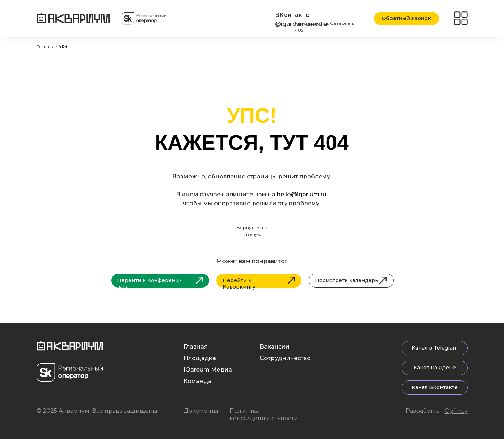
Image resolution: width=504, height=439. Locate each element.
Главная (196, 347)
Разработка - (437, 411)
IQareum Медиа (208, 370)
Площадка (200, 358)
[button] (406, 18)
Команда (198, 381)
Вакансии (275, 347)
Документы (201, 411)
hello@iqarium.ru (302, 194)
